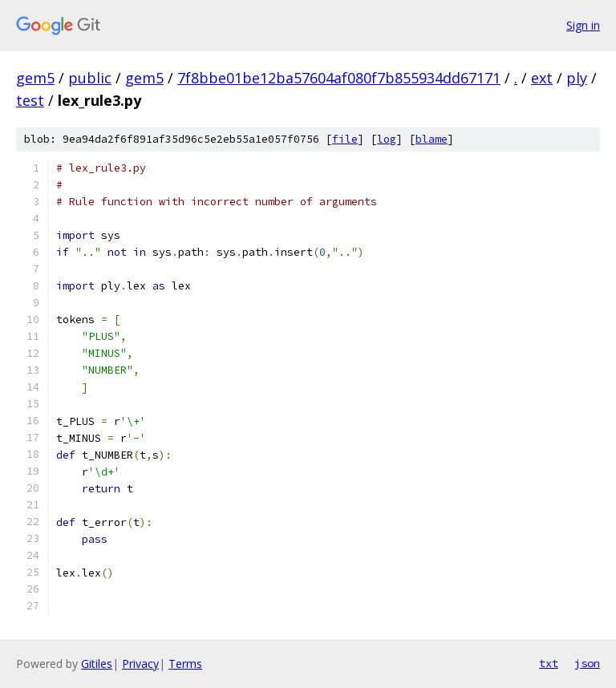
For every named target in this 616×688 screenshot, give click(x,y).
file (345, 139)
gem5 (35, 78)
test (30, 100)
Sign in (583, 25)
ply (577, 78)
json (587, 663)
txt (549, 663)
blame (432, 139)
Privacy (140, 664)
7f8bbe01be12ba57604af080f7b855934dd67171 (339, 78)
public (90, 78)
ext (542, 78)
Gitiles (97, 664)
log (387, 139)
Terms (185, 664)
